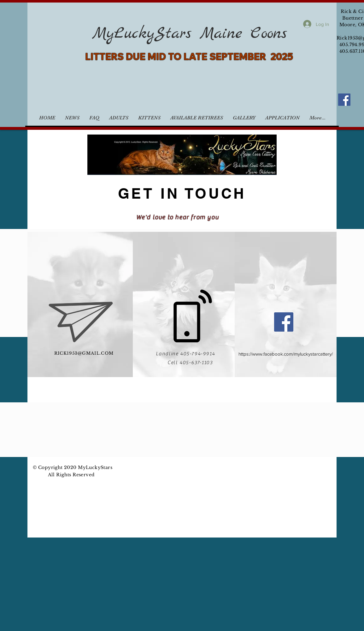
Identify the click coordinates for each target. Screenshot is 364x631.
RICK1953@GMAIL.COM (84, 353)
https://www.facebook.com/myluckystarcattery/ (286, 354)
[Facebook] (344, 100)
